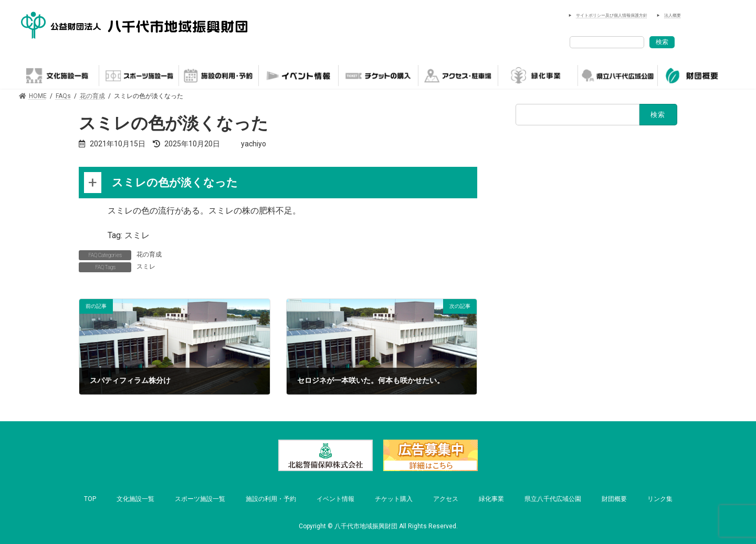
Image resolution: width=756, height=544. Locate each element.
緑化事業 (491, 499)
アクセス (446, 499)
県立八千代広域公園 (553, 499)
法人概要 (673, 15)
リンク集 (660, 499)
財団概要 (614, 499)
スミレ (146, 266)
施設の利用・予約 (271, 499)
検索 (662, 42)
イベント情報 (335, 499)
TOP (90, 499)
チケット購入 (394, 499)
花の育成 (149, 254)
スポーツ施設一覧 (200, 499)
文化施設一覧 (135, 499)
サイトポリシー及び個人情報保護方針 (612, 15)
